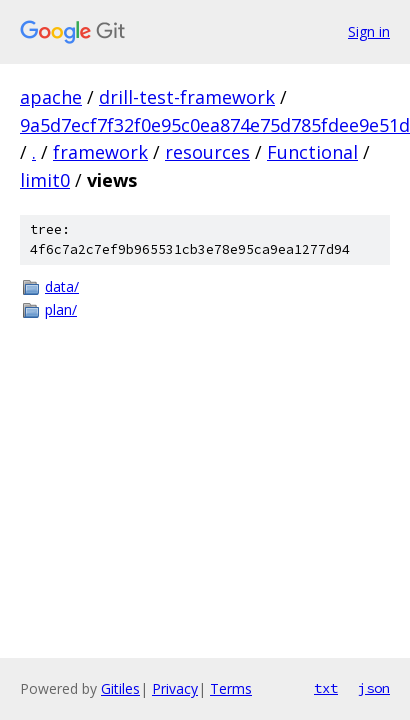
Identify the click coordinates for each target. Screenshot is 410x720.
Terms (231, 688)
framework (100, 152)
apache (51, 97)
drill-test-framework (187, 97)
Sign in (369, 31)
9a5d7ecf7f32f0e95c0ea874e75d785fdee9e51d (215, 125)
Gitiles (120, 688)
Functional (312, 152)
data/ (62, 286)
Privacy (175, 688)
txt (326, 688)
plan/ (61, 309)
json (374, 688)
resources (207, 152)
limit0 (45, 180)
